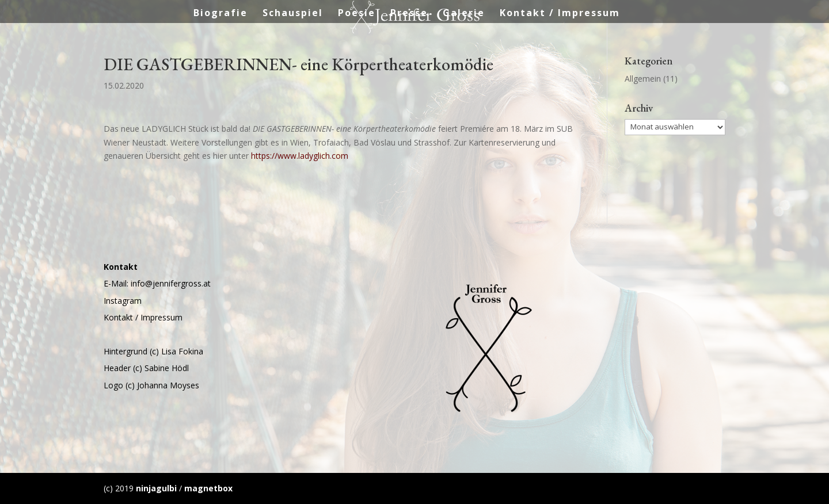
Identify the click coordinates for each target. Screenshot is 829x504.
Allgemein (643, 79)
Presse (409, 14)
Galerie (464, 14)
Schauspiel (293, 14)
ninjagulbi (156, 488)
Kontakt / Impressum (560, 14)
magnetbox (208, 488)
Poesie (357, 14)
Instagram (123, 301)
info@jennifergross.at (171, 283)
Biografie (220, 14)
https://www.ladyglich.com (300, 156)
